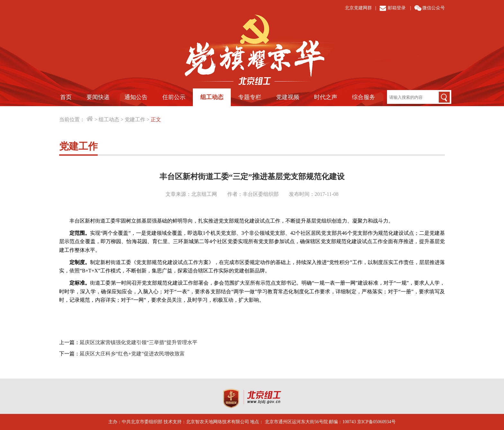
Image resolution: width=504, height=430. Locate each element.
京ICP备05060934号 (376, 422)
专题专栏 (250, 97)
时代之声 (326, 97)
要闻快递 (98, 97)
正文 (156, 119)
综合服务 (364, 97)
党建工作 (135, 119)
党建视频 (288, 97)
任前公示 (174, 97)
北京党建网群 (358, 8)
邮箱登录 (397, 8)
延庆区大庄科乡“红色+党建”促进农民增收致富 (132, 354)
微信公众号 (434, 8)
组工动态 (212, 97)
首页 (66, 97)
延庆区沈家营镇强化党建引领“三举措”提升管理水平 (139, 342)
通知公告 (136, 97)
